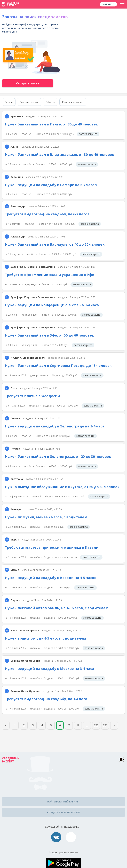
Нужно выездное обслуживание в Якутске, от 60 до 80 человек (62, 487)
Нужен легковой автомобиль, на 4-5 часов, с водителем (57, 608)
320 (96, 725)
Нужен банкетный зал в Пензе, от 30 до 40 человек (51, 124)
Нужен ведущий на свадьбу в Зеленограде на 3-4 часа (55, 426)
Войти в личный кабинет (64, 802)
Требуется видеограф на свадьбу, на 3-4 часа (46, 699)
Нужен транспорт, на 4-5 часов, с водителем (45, 638)
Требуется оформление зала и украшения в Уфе (49, 275)
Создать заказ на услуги (64, 812)
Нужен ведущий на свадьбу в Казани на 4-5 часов (51, 578)
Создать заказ (28, 83)
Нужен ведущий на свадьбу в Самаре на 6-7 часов (51, 185)
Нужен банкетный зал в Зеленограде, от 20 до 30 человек (58, 456)
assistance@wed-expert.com (71, 837)
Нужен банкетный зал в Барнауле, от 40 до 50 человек (55, 244)
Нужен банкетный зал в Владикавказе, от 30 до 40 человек (59, 154)
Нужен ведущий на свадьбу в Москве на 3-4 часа (49, 669)
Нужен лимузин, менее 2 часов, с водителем (46, 517)
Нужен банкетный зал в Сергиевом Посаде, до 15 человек (58, 366)
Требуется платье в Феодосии (32, 396)
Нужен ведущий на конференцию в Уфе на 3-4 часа (52, 305)
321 (105, 725)
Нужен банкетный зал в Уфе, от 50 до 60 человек (49, 335)
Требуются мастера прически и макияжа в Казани (52, 547)
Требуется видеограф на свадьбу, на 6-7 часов (47, 214)
